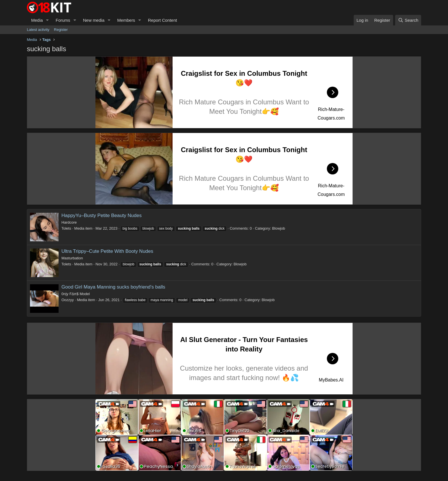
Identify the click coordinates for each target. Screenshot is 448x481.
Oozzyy (68, 300)
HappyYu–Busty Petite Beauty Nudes (102, 215)
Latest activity (38, 30)
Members (126, 20)
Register (61, 30)
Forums (63, 20)
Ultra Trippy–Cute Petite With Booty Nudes (107, 251)
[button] (47, 20)
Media (37, 20)
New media (94, 20)
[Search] (408, 20)
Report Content (163, 20)
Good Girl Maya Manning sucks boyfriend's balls (113, 287)
